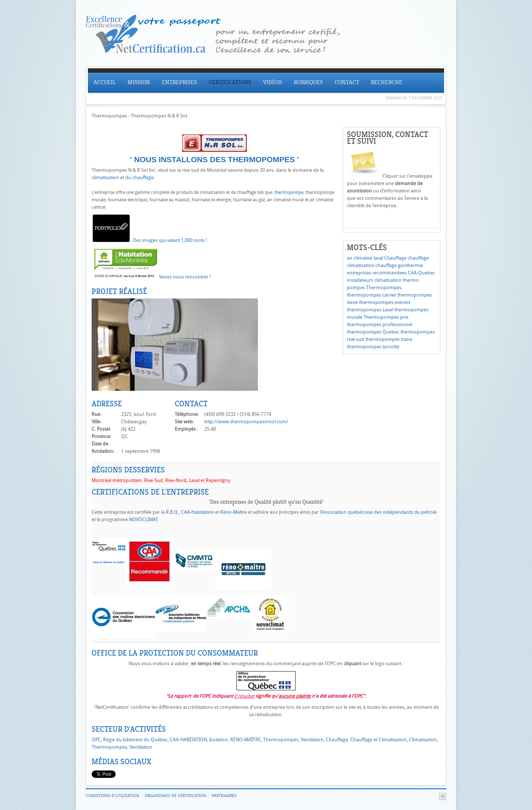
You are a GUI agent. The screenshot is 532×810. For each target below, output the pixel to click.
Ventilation (312, 740)
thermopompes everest (385, 302)
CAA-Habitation (197, 512)
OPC (96, 740)
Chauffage (395, 258)
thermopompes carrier (372, 295)
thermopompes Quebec (373, 332)
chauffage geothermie (399, 265)
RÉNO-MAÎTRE (245, 740)
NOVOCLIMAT (143, 520)
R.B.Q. (172, 512)
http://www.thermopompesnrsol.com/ (246, 422)
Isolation (219, 740)
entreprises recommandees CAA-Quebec (391, 273)
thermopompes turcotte (373, 347)
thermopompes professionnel (380, 324)
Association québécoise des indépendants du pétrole (379, 512)
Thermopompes (384, 288)
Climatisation (423, 740)
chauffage (143, 177)
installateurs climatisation (374, 280)
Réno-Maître (233, 512)
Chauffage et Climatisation (378, 740)
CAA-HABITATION (188, 740)
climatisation (105, 177)
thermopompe (289, 192)
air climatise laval (365, 258)
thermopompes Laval (370, 310)
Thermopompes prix (386, 317)
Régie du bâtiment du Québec (135, 740)
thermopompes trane (389, 339)
